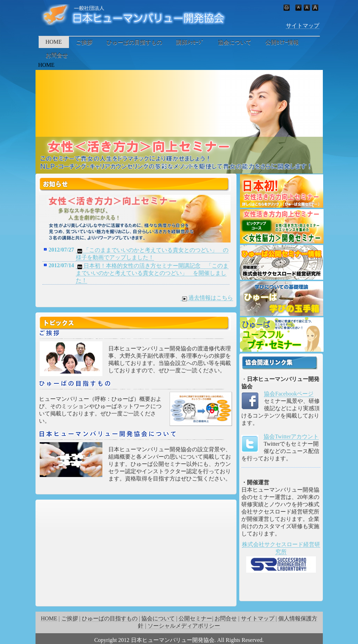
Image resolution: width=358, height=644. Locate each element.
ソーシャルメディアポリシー (184, 626)
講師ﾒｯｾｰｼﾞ (190, 42)
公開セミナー (195, 618)
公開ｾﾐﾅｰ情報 (282, 42)
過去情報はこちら (207, 298)
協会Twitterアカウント (291, 436)
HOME (54, 42)
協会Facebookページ (289, 394)
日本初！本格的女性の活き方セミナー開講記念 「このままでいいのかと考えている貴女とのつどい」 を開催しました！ (152, 273)
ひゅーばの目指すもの (134, 42)
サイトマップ (303, 26)
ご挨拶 (84, 42)
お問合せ (57, 55)
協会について (235, 42)
